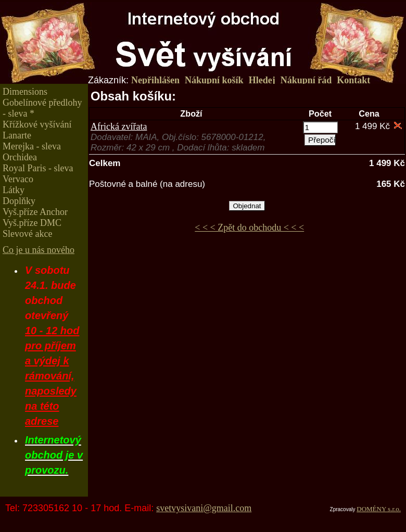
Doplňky (19, 201)
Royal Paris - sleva (38, 168)
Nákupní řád (306, 80)
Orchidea (20, 157)
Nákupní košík (214, 80)
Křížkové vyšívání (37, 124)
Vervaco (18, 179)
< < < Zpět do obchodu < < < (249, 227)
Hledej (262, 80)
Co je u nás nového (39, 250)
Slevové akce (27, 234)
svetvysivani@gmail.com (204, 508)
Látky (14, 190)
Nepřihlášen (155, 80)
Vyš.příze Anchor (35, 212)
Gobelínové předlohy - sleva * (42, 108)
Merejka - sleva (32, 146)
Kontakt (353, 80)
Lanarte (17, 135)
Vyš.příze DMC (32, 223)
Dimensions (25, 92)
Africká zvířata (119, 126)
